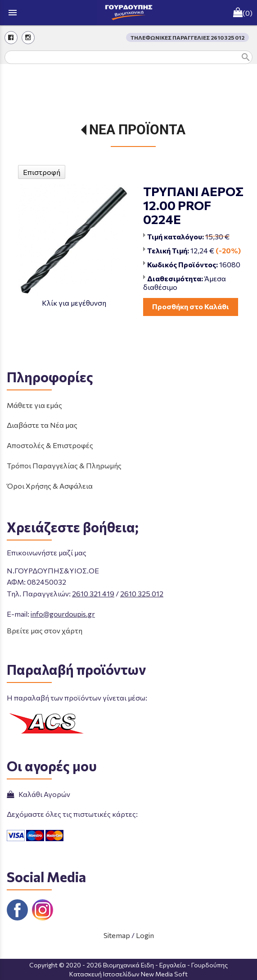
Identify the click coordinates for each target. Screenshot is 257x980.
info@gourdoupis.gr (63, 614)
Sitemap (117, 935)
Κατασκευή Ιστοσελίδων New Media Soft (128, 974)
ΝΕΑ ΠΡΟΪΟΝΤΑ (137, 130)
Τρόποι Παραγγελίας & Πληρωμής (64, 465)
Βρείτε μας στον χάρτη (45, 630)
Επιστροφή (42, 172)
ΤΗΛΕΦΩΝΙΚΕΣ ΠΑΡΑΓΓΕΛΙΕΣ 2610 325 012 (187, 37)
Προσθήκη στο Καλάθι (191, 306)
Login (145, 935)
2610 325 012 (142, 593)
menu (13, 13)
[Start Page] (129, 13)
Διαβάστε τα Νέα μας (42, 425)
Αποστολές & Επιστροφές (50, 445)
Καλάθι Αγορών (38, 794)
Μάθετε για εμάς (34, 405)
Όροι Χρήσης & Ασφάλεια (50, 486)
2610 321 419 (93, 593)
